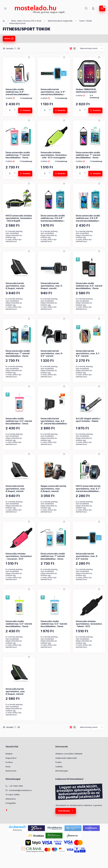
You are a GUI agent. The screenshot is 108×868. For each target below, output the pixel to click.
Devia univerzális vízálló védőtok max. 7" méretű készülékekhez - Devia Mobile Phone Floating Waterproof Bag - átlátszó (54, 559)
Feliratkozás (64, 811)
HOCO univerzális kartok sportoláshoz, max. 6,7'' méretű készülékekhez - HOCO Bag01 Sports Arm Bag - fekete (88, 491)
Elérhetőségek (62, 771)
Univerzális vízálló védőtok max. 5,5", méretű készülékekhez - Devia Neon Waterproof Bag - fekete (89, 288)
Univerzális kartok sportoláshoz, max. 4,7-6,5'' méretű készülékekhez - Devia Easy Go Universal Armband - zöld (88, 357)
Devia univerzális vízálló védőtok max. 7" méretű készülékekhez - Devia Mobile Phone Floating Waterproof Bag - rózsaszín (18, 159)
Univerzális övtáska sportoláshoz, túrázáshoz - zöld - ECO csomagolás (54, 155)
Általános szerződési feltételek (69, 754)
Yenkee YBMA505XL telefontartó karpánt (86, 91)
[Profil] (93, 8)
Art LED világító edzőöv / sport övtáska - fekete (88, 420)
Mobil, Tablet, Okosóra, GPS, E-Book (26, 21)
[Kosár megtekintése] (102, 8)
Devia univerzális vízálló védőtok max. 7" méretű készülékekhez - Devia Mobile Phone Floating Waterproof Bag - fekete (18, 356)
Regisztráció (11, 758)
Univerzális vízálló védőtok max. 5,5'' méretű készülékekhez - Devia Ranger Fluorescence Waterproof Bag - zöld (19, 626)
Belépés (9, 754)
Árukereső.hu (17, 830)
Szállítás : (10, 98)
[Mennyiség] (10, 110)
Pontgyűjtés (11, 803)
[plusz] (15, 109)
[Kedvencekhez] (29, 57)
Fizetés (58, 762)
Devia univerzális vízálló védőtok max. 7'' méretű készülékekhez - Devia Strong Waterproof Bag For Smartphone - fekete (88, 158)
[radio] (75, 48)
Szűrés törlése (93, 39)
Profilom (9, 762)
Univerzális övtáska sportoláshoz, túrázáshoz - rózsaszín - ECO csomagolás (19, 557)
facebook (6, 810)
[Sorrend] (91, 48)
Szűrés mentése (70, 39)
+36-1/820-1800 (16, 786)
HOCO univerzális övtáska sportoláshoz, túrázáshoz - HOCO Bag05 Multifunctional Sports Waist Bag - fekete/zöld (19, 221)
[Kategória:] (4, 21)
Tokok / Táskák (85, 21)
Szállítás (59, 767)
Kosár (8, 767)
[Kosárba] (25, 110)
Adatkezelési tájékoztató (66, 758)
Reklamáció (11, 799)
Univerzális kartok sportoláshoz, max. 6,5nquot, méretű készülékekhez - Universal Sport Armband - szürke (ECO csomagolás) (19, 492)
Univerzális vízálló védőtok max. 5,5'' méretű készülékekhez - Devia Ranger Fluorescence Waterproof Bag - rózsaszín (19, 425)
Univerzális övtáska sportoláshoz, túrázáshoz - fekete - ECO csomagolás (89, 625)
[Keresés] (86, 8)
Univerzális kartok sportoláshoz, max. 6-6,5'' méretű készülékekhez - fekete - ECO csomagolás (53, 356)
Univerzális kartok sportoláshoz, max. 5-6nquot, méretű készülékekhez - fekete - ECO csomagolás (53, 288)
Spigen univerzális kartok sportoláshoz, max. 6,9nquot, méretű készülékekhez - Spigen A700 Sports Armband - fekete (53, 492)
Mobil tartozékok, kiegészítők (60, 21)
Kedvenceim (11, 771)
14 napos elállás (13, 794)
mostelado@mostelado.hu (20, 790)
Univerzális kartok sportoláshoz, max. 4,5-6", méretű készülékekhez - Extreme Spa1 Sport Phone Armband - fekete (54, 424)
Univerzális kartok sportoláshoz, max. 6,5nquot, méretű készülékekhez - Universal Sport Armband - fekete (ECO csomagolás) (19, 290)
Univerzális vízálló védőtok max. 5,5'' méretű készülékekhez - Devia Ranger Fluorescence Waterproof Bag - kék (54, 626)
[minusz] (15, 112)
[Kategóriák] (5, 8)
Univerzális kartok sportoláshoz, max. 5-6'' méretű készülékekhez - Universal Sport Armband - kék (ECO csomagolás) (53, 94)
